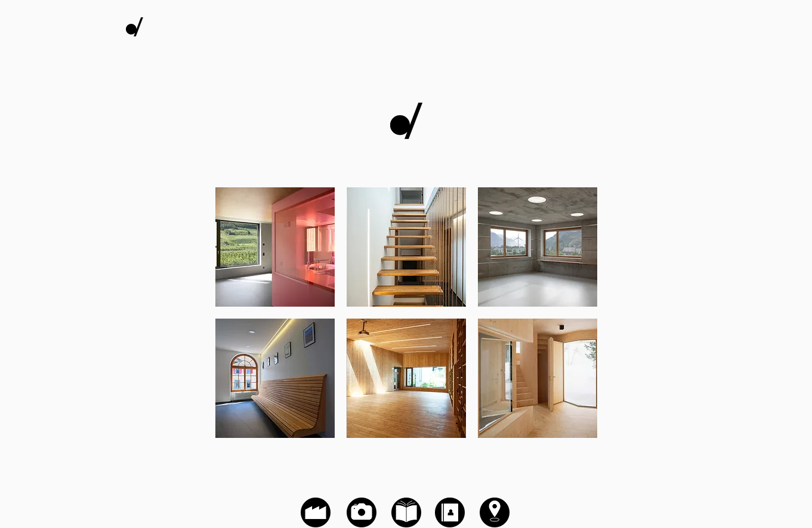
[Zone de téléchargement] (406, 512)
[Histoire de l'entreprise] (316, 512)
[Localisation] (495, 512)
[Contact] (450, 512)
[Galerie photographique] (406, 121)
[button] (275, 247)
